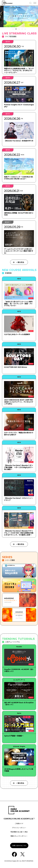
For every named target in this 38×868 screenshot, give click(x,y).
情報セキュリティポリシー (19, 836)
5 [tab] (25, 29)
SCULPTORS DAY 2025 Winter (16, 367)
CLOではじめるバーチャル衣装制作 (17, 334)
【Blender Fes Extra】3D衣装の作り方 (19, 141)
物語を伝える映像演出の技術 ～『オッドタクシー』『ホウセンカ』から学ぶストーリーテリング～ (19, 70)
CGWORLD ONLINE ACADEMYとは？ (19, 819)
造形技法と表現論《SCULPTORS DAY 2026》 (19, 214)
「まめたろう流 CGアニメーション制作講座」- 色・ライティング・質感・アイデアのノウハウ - (18, 303)
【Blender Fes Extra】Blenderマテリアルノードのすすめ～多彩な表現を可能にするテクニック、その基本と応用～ (19, 533)
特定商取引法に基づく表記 (19, 832)
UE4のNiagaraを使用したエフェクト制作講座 (19, 770)
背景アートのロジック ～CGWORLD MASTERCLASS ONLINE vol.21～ (19, 178)
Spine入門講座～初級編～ (14, 736)
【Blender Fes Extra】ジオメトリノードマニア (19, 499)
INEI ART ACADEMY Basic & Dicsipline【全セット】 (19, 703)
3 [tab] (19, 29)
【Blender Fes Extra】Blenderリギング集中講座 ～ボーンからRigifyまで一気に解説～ (19, 467)
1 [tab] (13, 29)
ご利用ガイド (19, 823)
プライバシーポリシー (19, 828)
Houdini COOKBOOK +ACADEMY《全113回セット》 (19, 670)
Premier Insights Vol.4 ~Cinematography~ (19, 105)
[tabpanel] (19, 16)
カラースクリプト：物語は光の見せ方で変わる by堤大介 (19, 433)
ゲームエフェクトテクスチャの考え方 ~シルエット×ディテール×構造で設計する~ (19, 251)
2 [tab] (16, 29)
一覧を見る (20, 262)
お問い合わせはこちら (19, 845)
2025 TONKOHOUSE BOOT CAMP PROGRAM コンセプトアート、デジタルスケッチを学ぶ (19, 402)
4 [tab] (22, 29)
